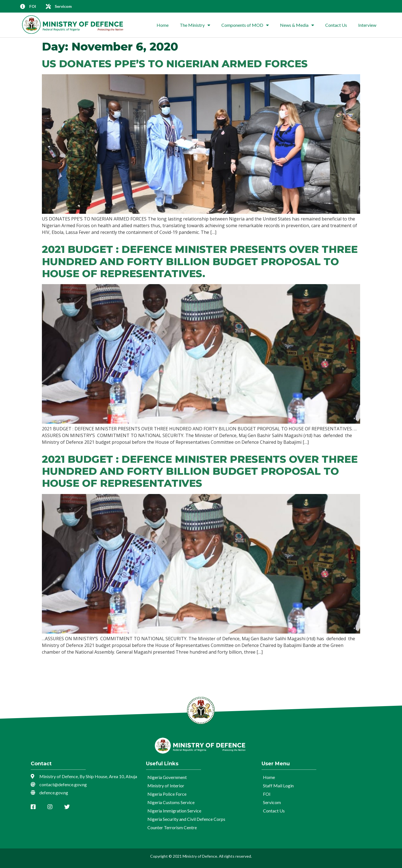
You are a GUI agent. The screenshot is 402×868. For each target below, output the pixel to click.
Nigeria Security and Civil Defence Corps (186, 819)
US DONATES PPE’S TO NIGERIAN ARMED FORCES (175, 64)
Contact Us (336, 25)
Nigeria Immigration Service (174, 811)
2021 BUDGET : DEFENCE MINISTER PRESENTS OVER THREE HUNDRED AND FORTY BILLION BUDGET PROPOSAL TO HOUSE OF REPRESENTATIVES (200, 471)
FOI (267, 794)
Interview (367, 25)
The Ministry (195, 25)
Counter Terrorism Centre (172, 827)
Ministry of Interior (166, 786)
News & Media (297, 25)
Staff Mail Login (278, 786)
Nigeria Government (167, 777)
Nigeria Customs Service (171, 802)
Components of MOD (245, 25)
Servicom (272, 802)
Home (163, 25)
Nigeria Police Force (167, 794)
